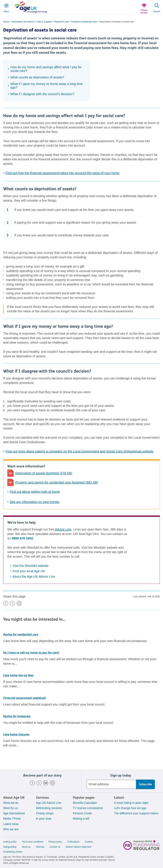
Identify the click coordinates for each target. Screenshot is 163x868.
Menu (6, 11)
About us (26, 847)
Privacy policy (55, 842)
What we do (11, 803)
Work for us (11, 808)
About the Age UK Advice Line (34, 577)
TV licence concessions (88, 808)
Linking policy (10, 842)
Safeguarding (10, 847)
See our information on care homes (35, 502)
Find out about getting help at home (35, 492)
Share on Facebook (6, 603)
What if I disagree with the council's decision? (42, 94)
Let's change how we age (130, 808)
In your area (44, 819)
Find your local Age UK (29, 571)
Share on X (12, 603)
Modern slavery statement (78, 847)
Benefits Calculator (85, 803)
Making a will (81, 819)
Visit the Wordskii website (31, 566)
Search (157, 11)
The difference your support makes (136, 813)
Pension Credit (82, 813)
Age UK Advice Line (49, 803)
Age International (14, 813)
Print (19, 603)
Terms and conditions (32, 842)
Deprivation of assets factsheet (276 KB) (44, 473)
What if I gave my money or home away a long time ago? (47, 86)
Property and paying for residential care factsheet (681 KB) (57, 482)
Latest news (11, 824)
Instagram (52, 783)
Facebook (32, 783)
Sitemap (40, 847)
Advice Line (63, 529)
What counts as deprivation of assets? (37, 77)
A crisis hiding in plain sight (131, 803)
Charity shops (45, 813)
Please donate (144, 11)
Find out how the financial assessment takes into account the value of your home (62, 173)
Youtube (46, 783)
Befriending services (49, 808)
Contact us (55, 847)
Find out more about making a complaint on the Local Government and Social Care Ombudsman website (79, 451)
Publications (74, 842)
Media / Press (12, 819)
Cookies (89, 842)
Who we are (11, 829)
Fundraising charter (13, 852)
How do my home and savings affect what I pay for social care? (46, 69)
